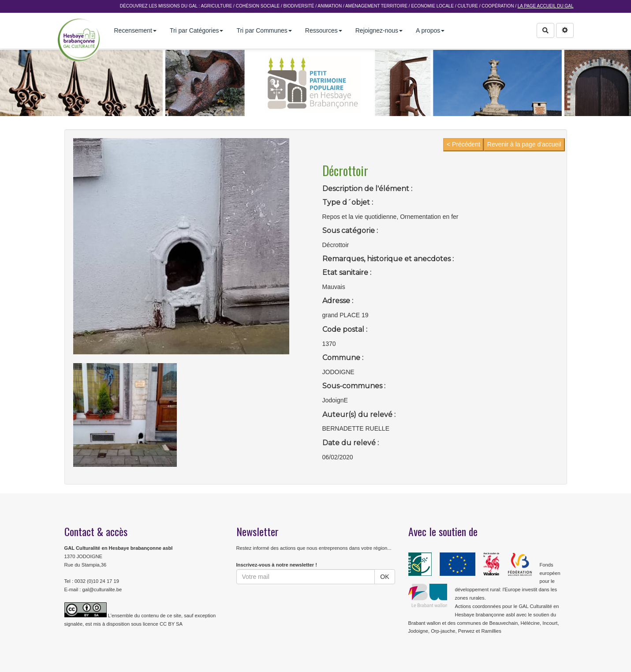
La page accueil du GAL (546, 6)
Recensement (135, 30)
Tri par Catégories (197, 30)
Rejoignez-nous (379, 30)
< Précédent (463, 144)
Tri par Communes (264, 30)
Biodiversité (299, 6)
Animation (330, 6)
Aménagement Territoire (376, 6)
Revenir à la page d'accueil (524, 144)
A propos (430, 30)
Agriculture (216, 6)
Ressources (324, 30)
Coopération (498, 6)
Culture (467, 6)
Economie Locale (432, 6)
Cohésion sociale (258, 6)
